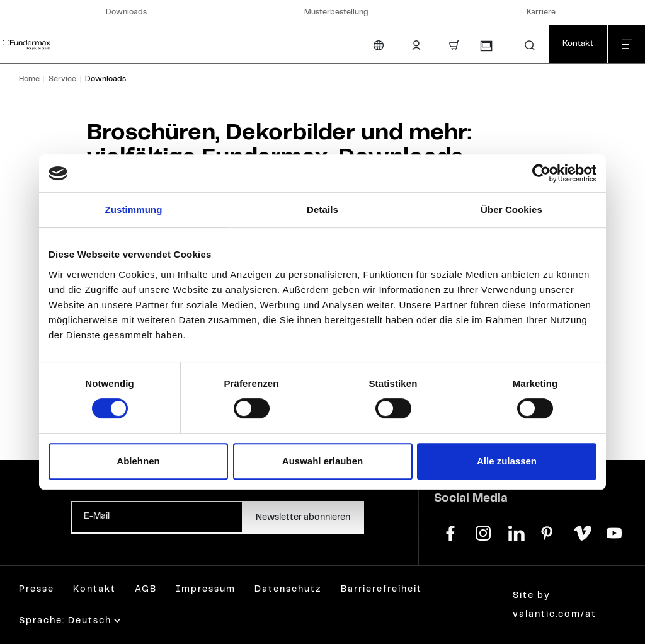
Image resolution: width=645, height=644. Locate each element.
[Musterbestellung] (486, 46)
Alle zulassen (507, 461)
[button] (530, 45)
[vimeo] (581, 532)
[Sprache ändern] (379, 45)
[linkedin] (516, 532)
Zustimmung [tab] (134, 210)
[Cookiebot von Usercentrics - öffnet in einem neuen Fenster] (541, 173)
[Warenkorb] (454, 45)
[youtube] (614, 532)
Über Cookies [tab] (511, 210)
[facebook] (450, 532)
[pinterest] (549, 532)
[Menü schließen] (626, 44)
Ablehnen (138, 461)
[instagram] (483, 532)
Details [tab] (322, 210)
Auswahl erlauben (322, 461)
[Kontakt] (578, 44)
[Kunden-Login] (416, 45)
